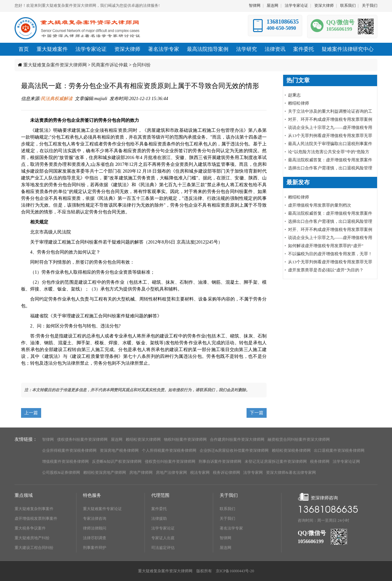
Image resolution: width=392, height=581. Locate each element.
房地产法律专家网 (171, 473)
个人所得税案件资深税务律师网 (169, 450)
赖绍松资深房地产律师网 (105, 473)
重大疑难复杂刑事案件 (34, 509)
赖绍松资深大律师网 (143, 439)
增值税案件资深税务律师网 (65, 461)
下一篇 (257, 413)
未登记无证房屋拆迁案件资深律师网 (276, 461)
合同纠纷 (142, 65)
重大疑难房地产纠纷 (32, 538)
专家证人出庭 (163, 538)
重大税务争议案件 (30, 528)
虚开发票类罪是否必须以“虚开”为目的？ (326, 270)
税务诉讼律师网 (226, 473)
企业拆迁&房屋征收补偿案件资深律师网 (234, 450)
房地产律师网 (141, 473)
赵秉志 (294, 95)
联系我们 (348, 6)
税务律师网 (320, 461)
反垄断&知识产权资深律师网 (117, 461)
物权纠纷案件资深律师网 (185, 439)
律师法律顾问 (95, 528)
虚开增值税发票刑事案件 (36, 518)
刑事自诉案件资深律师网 (220, 461)
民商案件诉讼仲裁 (110, 65)
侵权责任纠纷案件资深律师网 (170, 461)
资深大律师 (324, 6)
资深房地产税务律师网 (119, 450)
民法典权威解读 (57, 99)
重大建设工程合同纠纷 (34, 548)
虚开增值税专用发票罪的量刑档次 (320, 205)
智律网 (255, 6)
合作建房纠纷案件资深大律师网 (237, 439)
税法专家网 (200, 473)
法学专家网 (253, 473)
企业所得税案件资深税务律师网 (69, 450)
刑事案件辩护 (95, 548)
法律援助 (159, 518)
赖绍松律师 (299, 103)
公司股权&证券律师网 (61, 473)
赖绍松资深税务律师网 (291, 450)
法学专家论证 (296, 6)
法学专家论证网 (346, 461)
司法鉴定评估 (163, 548)
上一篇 (31, 413)
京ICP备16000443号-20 (235, 571)
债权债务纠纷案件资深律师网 (82, 439)
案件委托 (159, 509)
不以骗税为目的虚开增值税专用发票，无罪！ (330, 254)
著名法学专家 (231, 528)
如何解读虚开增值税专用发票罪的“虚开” (326, 246)
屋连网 (272, 6)
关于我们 (370, 6)
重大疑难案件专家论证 (102, 509)
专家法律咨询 (95, 518)
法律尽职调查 (95, 538)
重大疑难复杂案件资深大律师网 (55, 65)
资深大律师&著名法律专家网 (291, 473)
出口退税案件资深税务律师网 (339, 450)
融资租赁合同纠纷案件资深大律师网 (299, 439)
